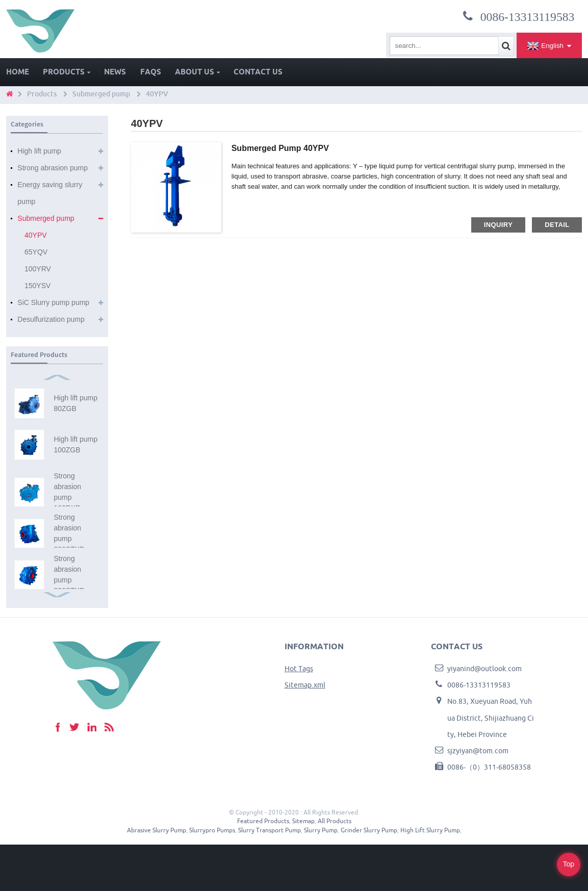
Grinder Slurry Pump (369, 830)
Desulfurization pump (51, 319)
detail (557, 225)
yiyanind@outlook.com (484, 669)
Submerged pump (101, 94)
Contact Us (258, 72)
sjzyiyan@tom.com (478, 751)
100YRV (38, 269)
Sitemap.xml (305, 685)
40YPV (157, 94)
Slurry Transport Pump (270, 830)
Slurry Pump (321, 830)
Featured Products (263, 821)
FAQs (151, 72)
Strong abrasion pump (53, 168)
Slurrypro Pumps (212, 830)
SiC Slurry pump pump (53, 302)
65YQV (36, 252)
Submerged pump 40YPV (280, 148)
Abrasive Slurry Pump (157, 830)
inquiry (498, 225)
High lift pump (39, 151)
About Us (197, 72)
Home (18, 72)
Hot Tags (299, 669)
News (115, 72)
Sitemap (303, 821)
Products (67, 72)
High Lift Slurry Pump (430, 830)
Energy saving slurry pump (50, 193)
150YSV (37, 286)
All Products (335, 821)
